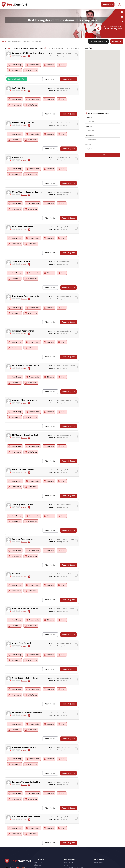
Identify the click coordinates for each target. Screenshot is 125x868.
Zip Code (88, 145)
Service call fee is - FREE (17, 79)
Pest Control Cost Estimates (74, 858)
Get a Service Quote (98, 41)
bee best (16, 567)
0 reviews (24, 56)
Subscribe (103, 155)
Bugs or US (17, 156)
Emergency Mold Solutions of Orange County (34, 53)
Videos (66, 860)
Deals (65, 65)
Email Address (90, 136)
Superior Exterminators (23, 533)
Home (4, 42)
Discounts (51, 65)
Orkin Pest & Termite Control (26, 362)
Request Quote (69, 79)
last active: (52, 56)
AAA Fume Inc (19, 88)
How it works (69, 853)
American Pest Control (23, 327)
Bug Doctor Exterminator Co (26, 293)
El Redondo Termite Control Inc (27, 704)
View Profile (51, 79)
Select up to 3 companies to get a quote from (63, 48)
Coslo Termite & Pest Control (26, 670)
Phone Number (34, 65)
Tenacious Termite (21, 259)
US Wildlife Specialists (22, 225)
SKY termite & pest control (25, 430)
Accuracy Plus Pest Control (25, 396)
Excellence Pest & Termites (25, 602)
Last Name (89, 127)
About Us (38, 855)
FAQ (36, 858)
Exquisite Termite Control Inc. (26, 773)
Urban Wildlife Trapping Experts (27, 190)
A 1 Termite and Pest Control (26, 807)
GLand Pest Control (21, 636)
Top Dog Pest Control (23, 499)
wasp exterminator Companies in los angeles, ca (24, 42)
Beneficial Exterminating (24, 739)
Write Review (32, 70)
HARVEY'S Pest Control (23, 464)
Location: (51, 53)
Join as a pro (108, 4)
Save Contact (15, 70)
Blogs (66, 855)
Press (36, 860)
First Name (89, 117)
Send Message (15, 65)
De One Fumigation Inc (23, 122)
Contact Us (38, 853)
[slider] (16, 56)
